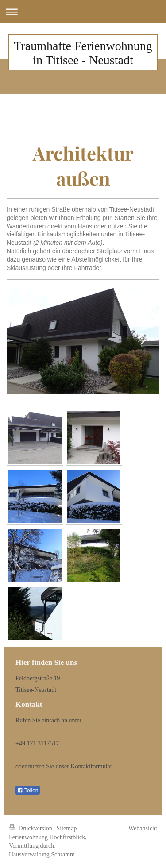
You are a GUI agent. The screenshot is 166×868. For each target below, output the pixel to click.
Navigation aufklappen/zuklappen (83, 12)
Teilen (28, 791)
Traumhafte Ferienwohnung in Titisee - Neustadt (83, 53)
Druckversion (31, 828)
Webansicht (143, 828)
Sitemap (67, 828)
